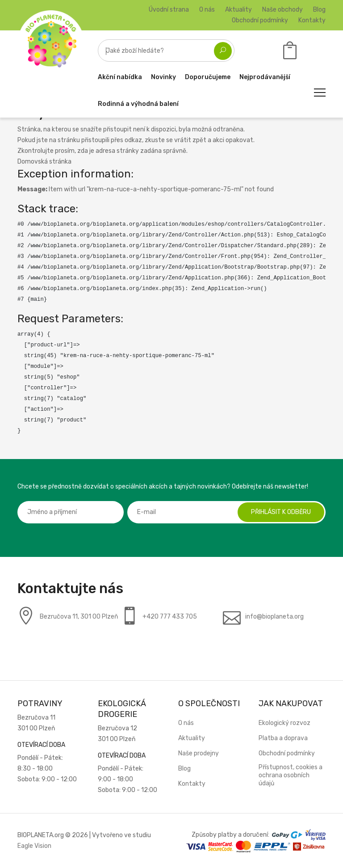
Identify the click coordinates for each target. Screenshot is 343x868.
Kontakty (312, 20)
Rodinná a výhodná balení (138, 104)
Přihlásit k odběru (281, 512)
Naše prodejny (199, 753)
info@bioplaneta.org (274, 617)
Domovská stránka (44, 162)
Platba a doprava (283, 738)
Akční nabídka (120, 77)
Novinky (163, 77)
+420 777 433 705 (170, 617)
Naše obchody (282, 10)
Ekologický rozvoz (284, 723)
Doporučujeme (208, 77)
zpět (199, 140)
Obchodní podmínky (260, 20)
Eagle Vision (34, 846)
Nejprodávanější (265, 77)
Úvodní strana (169, 10)
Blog (319, 10)
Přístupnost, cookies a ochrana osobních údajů (291, 775)
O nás (207, 10)
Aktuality (238, 10)
